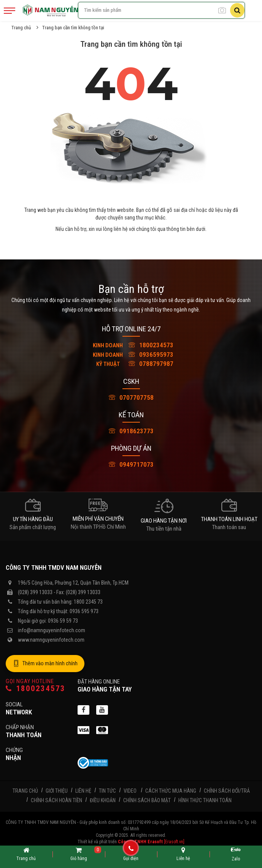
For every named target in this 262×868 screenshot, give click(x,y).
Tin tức (107, 791)
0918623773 (131, 431)
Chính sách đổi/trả (227, 791)
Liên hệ (83, 791)
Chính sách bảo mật (147, 800)
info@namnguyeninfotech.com (52, 630)
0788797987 (131, 364)
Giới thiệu (57, 791)
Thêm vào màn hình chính (45, 664)
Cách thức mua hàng (171, 791)
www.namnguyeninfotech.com (51, 640)
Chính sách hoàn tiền (56, 800)
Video (130, 791)
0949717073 (131, 464)
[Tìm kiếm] (237, 10)
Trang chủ (21, 28)
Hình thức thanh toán (205, 800)
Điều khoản (103, 800)
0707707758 (131, 397)
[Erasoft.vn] (174, 842)
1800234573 (131, 345)
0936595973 (131, 355)
